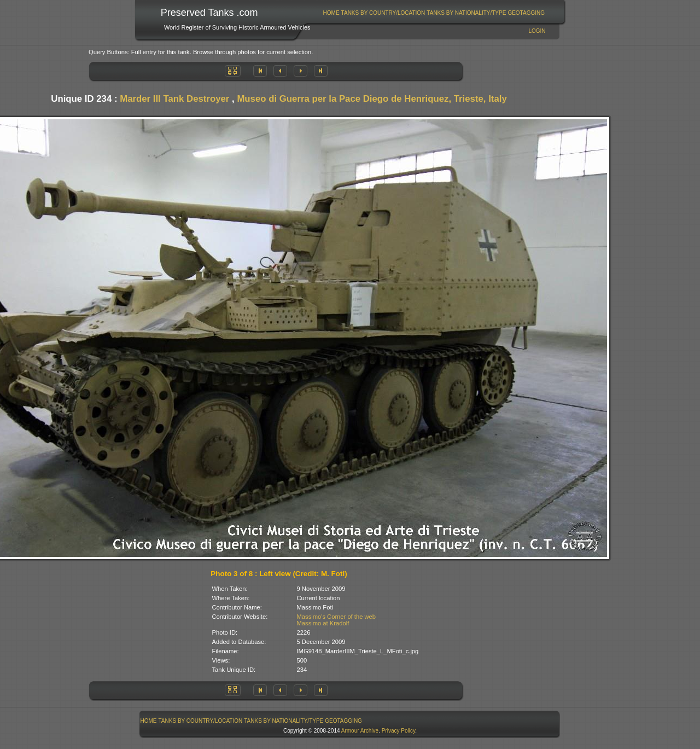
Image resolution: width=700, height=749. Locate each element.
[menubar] (434, 13)
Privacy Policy (399, 731)
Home (331, 13)
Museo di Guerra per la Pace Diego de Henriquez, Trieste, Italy (372, 99)
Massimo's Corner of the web (337, 617)
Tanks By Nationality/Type (466, 13)
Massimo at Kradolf (323, 623)
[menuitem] (331, 13)
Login (537, 31)
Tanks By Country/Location (383, 13)
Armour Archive (360, 731)
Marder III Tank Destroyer (174, 99)
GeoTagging (526, 13)
